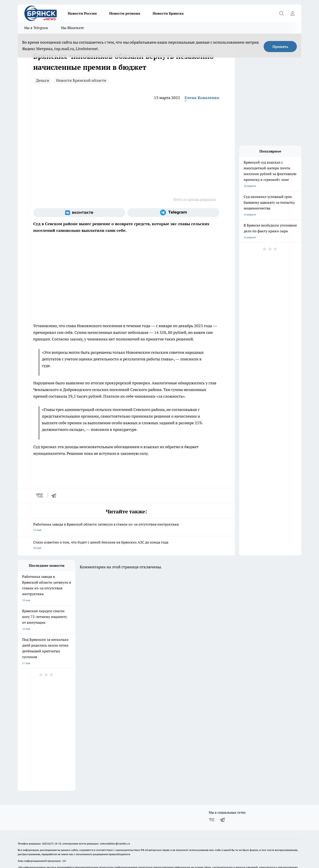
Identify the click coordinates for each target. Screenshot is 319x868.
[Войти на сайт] (292, 13)
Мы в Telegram (36, 28)
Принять (280, 47)
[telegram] (55, 495)
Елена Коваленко (202, 98)
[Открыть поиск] (281, 13)
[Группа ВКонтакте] (79, 213)
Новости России (82, 13)
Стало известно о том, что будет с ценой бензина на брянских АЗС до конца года (126, 545)
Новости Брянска (168, 13)
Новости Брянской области (81, 80)
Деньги (43, 80)
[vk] (40, 495)
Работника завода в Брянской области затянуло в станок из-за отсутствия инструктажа (126, 527)
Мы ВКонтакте (73, 28)
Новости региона (125, 13)
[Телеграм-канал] (173, 213)
